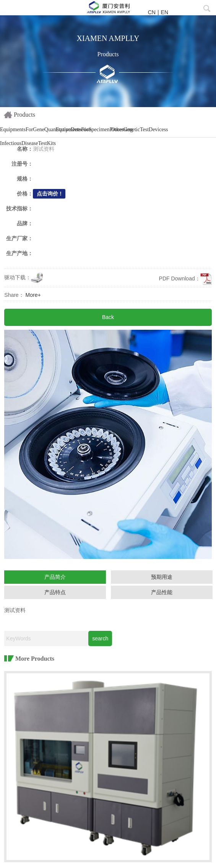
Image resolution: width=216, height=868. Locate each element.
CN (152, 12)
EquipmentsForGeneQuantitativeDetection (27, 129)
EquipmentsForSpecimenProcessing (82, 129)
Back (108, 317)
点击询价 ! (49, 194)
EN (165, 12)
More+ (33, 295)
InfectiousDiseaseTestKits (27, 143)
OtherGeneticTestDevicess (138, 129)
